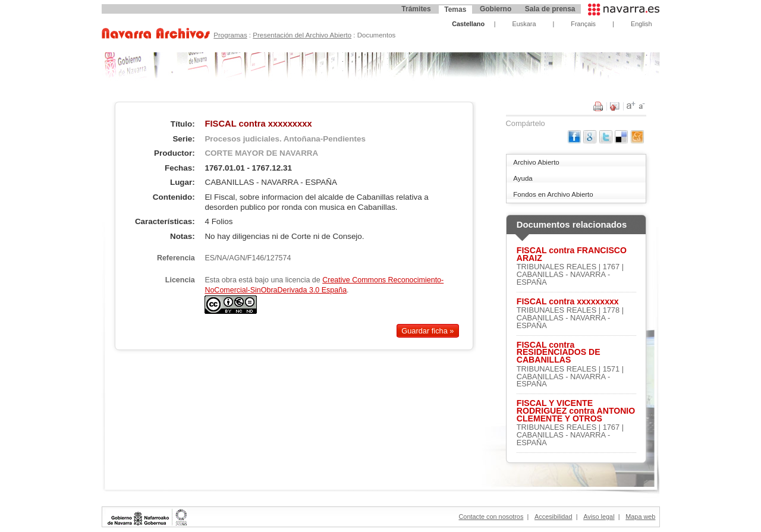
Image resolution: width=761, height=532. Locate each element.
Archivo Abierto (536, 162)
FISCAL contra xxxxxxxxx (568, 302)
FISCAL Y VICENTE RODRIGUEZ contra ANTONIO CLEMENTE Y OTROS (576, 411)
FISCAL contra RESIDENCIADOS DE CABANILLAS (559, 352)
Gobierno (496, 9)
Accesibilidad (553, 517)
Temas (455, 10)
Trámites (416, 9)
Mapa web (640, 517)
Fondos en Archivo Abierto (553, 194)
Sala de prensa (550, 9)
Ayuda (523, 178)
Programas (230, 35)
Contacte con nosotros (491, 517)
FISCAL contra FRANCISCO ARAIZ (572, 254)
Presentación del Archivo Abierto (302, 35)
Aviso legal (599, 517)
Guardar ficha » (427, 331)
